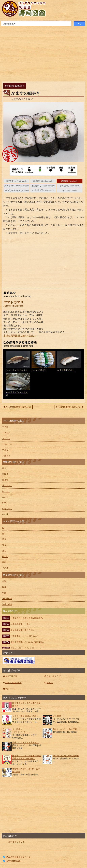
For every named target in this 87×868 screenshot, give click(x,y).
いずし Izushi (17, 190)
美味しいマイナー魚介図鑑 (65, 729)
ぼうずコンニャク (17, 842)
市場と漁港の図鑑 (12, 683)
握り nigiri (17, 181)
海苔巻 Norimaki (70, 181)
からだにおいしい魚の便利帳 (66, 756)
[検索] (36, 24)
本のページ (9, 689)
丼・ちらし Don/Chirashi (17, 186)
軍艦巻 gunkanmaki (43, 181)
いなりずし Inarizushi (43, 190)
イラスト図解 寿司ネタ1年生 (25, 716)
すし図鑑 (57, 716)
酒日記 (48, 683)
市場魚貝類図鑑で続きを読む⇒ (20, 336)
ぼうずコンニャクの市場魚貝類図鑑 (19, 660)
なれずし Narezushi (70, 186)
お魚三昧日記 (10, 676)
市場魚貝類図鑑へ (12, 861)
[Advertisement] (43, 53)
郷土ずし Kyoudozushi (43, 186)
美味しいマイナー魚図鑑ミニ (25, 742)
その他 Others (70, 190)
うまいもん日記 (52, 676)
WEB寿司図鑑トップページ (17, 857)
